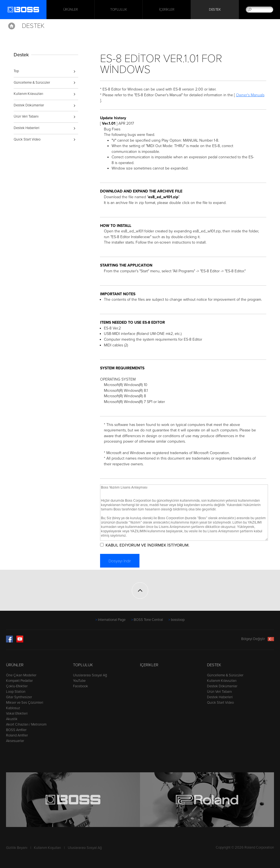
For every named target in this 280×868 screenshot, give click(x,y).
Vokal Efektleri (17, 714)
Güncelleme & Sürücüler (32, 83)
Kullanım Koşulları (47, 848)
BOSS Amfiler (16, 730)
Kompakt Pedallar (19, 681)
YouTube (79, 681)
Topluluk (119, 10)
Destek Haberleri (27, 128)
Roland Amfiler (17, 735)
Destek (215, 10)
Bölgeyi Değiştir (258, 639)
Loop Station (16, 692)
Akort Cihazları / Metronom (26, 724)
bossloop (178, 620)
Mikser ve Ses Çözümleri (25, 703)
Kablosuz (13, 708)
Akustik (12, 719)
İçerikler (167, 10)
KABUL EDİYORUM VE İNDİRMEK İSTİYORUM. (147, 545)
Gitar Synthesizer (19, 697)
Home (12, 26)
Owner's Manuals (250, 95)
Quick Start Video (27, 139)
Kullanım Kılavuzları (28, 94)
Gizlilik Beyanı (17, 848)
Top (16, 71)
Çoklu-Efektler (17, 686)
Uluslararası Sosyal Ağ (90, 675)
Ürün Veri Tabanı (26, 116)
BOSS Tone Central (148, 620)
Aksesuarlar (15, 741)
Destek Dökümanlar (29, 105)
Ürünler (15, 665)
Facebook (81, 686)
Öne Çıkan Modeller (21, 675)
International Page (112, 620)
